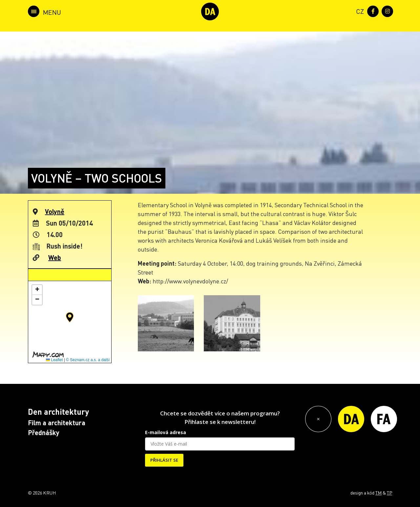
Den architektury (58, 412)
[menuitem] (359, 11)
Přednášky (44, 432)
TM (378, 493)
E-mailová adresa (166, 432)
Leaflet (54, 360)
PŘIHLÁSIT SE (164, 460)
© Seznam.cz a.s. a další (88, 360)
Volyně (55, 211)
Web (55, 257)
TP (389, 493)
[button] (70, 317)
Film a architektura (57, 423)
